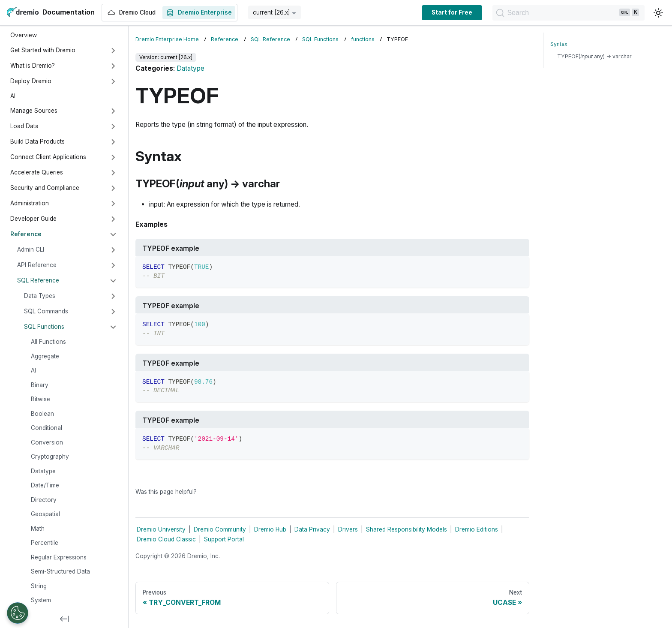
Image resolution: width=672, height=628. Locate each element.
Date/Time (45, 485)
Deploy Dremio (31, 81)
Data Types (40, 296)
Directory (44, 500)
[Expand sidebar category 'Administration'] (113, 204)
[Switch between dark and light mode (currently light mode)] (658, 13)
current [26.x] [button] (271, 12)
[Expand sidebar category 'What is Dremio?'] (113, 66)
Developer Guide (33, 219)
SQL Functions (44, 327)
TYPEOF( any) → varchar (594, 56)
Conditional (46, 428)
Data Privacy (312, 529)
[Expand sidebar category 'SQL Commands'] (113, 312)
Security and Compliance (45, 188)
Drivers (348, 529)
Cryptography (50, 457)
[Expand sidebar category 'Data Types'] (113, 296)
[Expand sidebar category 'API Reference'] (113, 265)
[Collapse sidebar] (64, 619)
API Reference (37, 265)
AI (13, 96)
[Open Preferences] (18, 613)
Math (38, 529)
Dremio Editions (477, 529)
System (41, 600)
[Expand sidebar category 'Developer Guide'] (113, 219)
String (39, 586)
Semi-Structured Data (60, 571)
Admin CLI (31, 249)
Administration (30, 203)
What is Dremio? (33, 66)
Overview (24, 35)
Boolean (42, 414)
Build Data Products (37, 141)
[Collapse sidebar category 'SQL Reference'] (113, 281)
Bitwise (40, 399)
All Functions (48, 342)
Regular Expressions (59, 557)
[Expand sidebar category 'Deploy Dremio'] (113, 81)
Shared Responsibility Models (406, 529)
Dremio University (161, 529)
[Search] (564, 13)
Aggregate (45, 356)
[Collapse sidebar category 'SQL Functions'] (113, 327)
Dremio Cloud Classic (166, 539)
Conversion (47, 442)
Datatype (43, 471)
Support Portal (224, 539)
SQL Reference (38, 280)
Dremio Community (220, 529)
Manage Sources (34, 111)
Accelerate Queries (37, 172)
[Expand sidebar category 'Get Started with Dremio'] (113, 51)
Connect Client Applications (48, 157)
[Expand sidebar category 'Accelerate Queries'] (113, 173)
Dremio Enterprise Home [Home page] (167, 39)
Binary (40, 385)
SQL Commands (46, 311)
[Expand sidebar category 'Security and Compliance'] (113, 188)
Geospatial (45, 514)
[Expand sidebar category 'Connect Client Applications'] (113, 157)
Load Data (24, 126)
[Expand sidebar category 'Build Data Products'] (113, 142)
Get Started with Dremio (43, 50)
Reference (26, 234)
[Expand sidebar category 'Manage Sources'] (113, 111)
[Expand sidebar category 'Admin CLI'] (113, 250)
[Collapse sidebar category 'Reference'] (113, 234)
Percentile (45, 543)
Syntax (559, 44)
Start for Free (443, 12)
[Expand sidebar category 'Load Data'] (113, 126)
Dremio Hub (270, 529)
